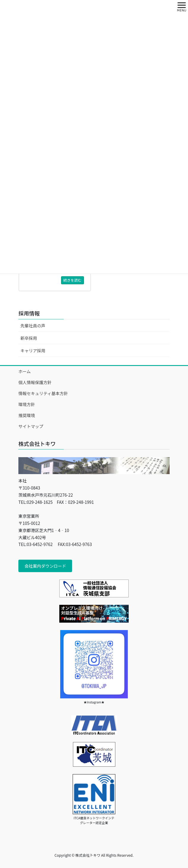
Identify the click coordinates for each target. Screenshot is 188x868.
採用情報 (29, 313)
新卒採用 (29, 338)
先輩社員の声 (33, 326)
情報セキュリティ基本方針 (43, 393)
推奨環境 (27, 415)
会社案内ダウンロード (45, 566)
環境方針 (27, 404)
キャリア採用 (33, 351)
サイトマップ (31, 426)
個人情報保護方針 (35, 382)
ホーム (25, 371)
